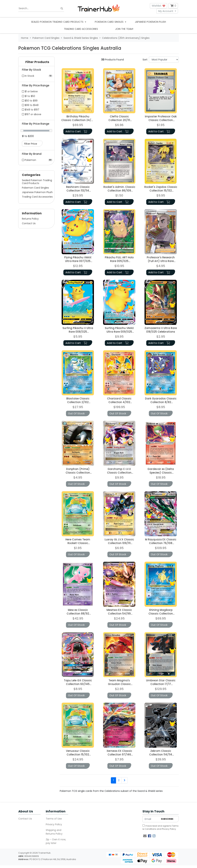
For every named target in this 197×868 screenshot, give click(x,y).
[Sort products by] (164, 60)
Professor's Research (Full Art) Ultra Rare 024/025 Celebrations (161, 261)
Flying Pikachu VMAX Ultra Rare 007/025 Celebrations (78, 261)
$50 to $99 (30, 101)
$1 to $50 (28, 96)
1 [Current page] (113, 780)
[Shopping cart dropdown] (173, 6)
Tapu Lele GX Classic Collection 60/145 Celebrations (78, 684)
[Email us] (145, 836)
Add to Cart (76, 131)
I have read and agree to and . (160, 827)
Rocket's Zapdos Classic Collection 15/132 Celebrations (161, 191)
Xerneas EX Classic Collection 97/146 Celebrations (119, 755)
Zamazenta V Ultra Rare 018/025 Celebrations (161, 330)
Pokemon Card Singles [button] (109, 22)
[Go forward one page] (125, 780)
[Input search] (41, 8)
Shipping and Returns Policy (54, 832)
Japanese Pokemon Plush (150, 22)
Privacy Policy (54, 824)
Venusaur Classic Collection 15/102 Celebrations (78, 755)
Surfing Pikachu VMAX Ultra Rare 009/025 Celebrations (119, 332)
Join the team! (124, 29)
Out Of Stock (76, 413)
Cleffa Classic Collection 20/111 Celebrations (119, 120)
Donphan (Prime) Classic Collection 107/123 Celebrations (78, 473)
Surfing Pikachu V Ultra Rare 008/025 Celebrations (78, 332)
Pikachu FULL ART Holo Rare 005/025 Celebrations (119, 261)
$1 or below (30, 91)
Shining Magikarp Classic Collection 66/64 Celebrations (161, 614)
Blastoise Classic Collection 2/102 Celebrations (78, 402)
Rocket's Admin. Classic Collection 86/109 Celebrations (119, 191)
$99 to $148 (30, 105)
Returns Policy (30, 219)
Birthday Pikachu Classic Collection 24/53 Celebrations (78, 120)
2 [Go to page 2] (119, 780)
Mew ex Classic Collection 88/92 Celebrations (78, 614)
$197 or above (32, 114)
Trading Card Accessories (81, 29)
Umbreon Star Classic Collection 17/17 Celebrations (161, 684)
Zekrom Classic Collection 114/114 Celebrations (161, 755)
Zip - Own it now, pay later (56, 841)
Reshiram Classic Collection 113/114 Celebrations (78, 191)
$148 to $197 (31, 110)
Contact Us (29, 223)
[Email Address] (151, 819)
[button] (36, 63)
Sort (145, 60)
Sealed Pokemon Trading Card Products (37, 182)
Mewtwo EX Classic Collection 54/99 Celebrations (119, 614)
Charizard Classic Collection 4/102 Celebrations (119, 402)
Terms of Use (54, 819)
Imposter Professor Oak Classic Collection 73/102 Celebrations (161, 120)
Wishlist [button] (158, 6)
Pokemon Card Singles (35, 188)
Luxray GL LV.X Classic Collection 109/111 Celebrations (119, 543)
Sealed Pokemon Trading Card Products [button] (58, 22)
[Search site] (62, 8)
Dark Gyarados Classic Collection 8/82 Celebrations (161, 402)
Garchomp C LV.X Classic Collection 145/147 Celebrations (119, 473)
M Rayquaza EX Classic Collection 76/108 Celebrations (161, 543)
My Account (166, 11)
